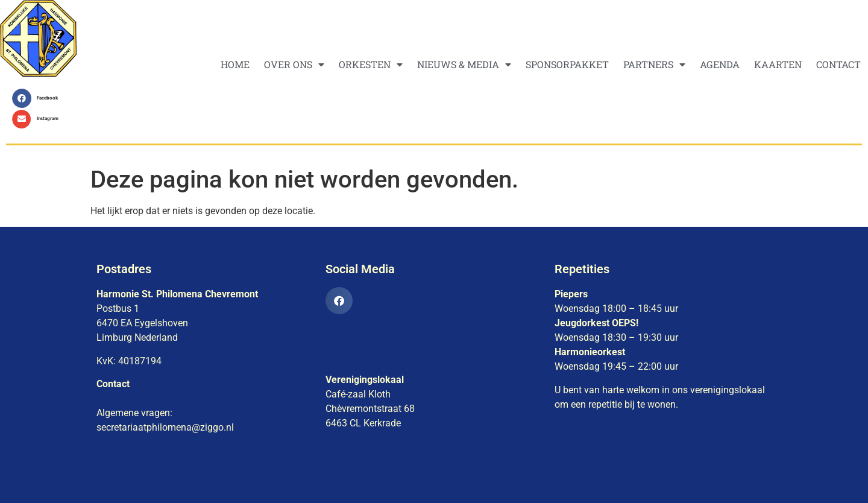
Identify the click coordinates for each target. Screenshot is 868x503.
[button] (38, 98)
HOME (235, 64)
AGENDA (720, 64)
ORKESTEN (371, 65)
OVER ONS (294, 65)
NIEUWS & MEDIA (464, 65)
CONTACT (838, 64)
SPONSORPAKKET (567, 64)
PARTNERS (654, 65)
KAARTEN (778, 64)
